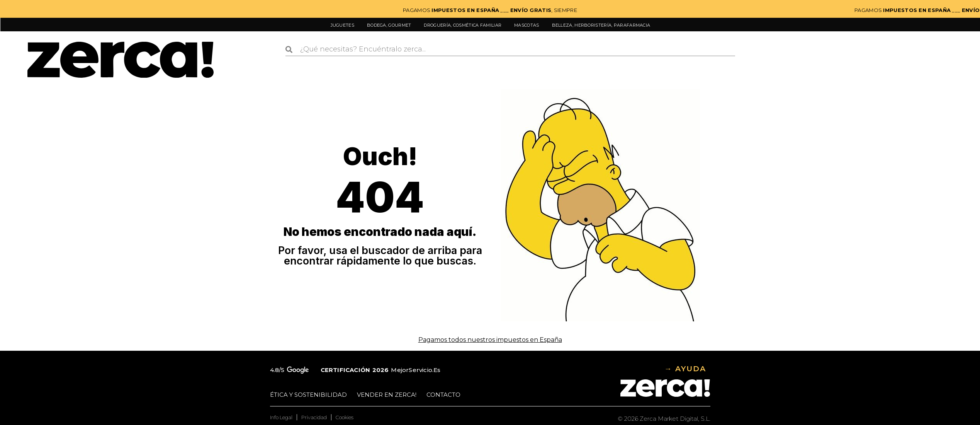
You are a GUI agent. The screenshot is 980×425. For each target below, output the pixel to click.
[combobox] (510, 49)
